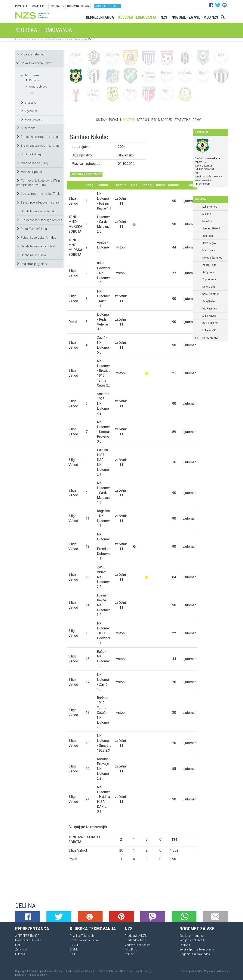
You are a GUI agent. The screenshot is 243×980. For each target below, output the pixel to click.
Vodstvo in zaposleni (138, 945)
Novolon (224, 971)
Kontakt (130, 954)
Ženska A (21, 949)
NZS (164, 17)
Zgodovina (29, 111)
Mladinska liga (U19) (32, 163)
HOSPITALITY (57, 6)
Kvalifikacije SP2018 (28, 940)
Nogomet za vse (186, 17)
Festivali (185, 945)
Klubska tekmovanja (137, 17)
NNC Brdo (131, 949)
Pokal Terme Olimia (32, 229)
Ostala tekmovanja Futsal (36, 246)
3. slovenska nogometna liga (38, 146)
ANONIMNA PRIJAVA (78, 6)
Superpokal (26, 128)
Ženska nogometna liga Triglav (39, 194)
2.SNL (74, 949)
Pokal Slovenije (31, 120)
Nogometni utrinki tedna (195, 954)
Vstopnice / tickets (107, 6)
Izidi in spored (162, 120)
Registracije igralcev (32, 264)
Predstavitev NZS (136, 936)
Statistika (29, 103)
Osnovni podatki (108, 120)
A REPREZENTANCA (27, 936)
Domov (19, 39)
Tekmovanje (79, 39)
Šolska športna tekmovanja (197, 949)
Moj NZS (211, 17)
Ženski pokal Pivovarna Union (38, 202)
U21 (18, 945)
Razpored (33, 80)
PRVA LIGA (21, 6)
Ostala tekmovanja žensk (35, 211)
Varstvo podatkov (37, 975)
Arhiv (197, 120)
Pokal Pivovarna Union (59, 39)
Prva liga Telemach (31, 54)
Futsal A (20, 954)
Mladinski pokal (29, 172)
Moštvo (129, 120)
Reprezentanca (100, 17)
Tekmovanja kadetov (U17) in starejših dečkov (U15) (38, 183)
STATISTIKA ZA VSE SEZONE (86, 174)
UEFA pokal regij (29, 154)
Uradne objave (36, 87)
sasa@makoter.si (213, 177)
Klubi (91, 39)
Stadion (143, 120)
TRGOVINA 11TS (38, 6)
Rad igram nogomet (192, 936)
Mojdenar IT (210, 971)
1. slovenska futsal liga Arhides (39, 220)
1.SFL (74, 954)
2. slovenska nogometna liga (38, 137)
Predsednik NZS (135, 940)
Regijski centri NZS (192, 940)
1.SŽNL (75, 945)
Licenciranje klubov (31, 255)
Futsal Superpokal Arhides (36, 238)
